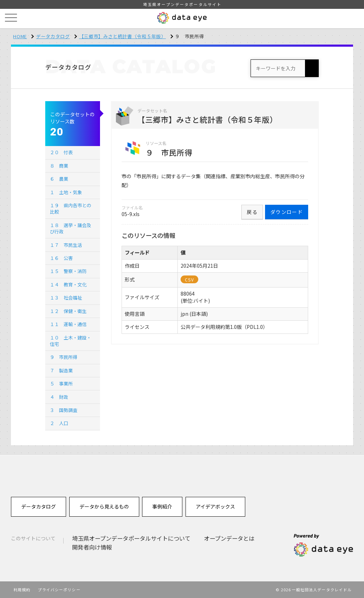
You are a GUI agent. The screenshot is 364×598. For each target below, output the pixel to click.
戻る (252, 212)
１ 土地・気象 (66, 192)
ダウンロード (287, 212)
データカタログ (53, 36)
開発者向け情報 (92, 547)
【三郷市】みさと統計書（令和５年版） (123, 36)
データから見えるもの (104, 506)
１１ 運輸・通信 (68, 324)
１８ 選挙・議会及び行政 (71, 228)
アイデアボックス (215, 506)
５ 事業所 (61, 384)
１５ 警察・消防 (68, 271)
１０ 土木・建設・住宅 (71, 341)
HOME (20, 36)
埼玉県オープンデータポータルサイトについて (131, 538)
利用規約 (22, 590)
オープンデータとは (229, 538)
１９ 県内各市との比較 (71, 208)
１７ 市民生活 (66, 245)
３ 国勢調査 (64, 410)
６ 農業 (59, 179)
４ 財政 (59, 397)
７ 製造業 (61, 370)
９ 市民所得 (64, 357)
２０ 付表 (61, 152)
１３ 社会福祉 (66, 298)
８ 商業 (59, 166)
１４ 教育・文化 (68, 285)
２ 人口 (59, 423)
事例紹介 (162, 506)
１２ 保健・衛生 (68, 311)
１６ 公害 (61, 258)
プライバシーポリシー (59, 590)
